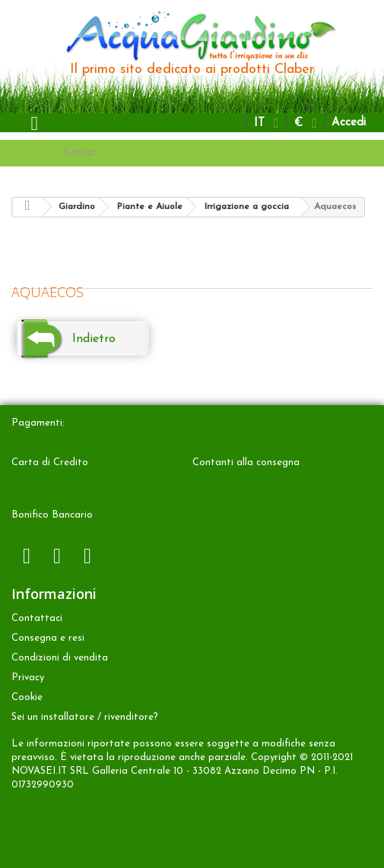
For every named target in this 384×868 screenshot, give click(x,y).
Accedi (349, 123)
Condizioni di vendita (60, 658)
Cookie (27, 697)
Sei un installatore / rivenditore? (85, 717)
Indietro (94, 339)
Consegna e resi (48, 638)
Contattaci (37, 618)
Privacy (28, 678)
